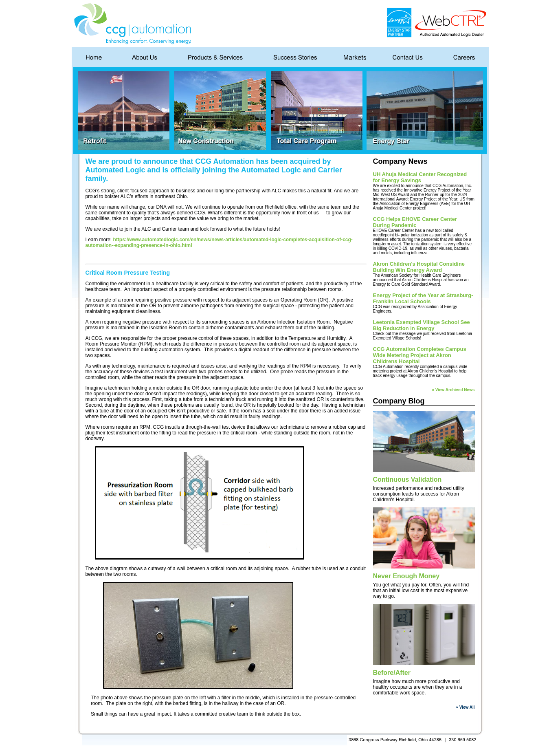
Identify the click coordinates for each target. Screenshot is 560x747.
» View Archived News (453, 390)
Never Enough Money (406, 576)
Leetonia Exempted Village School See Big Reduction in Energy (422, 325)
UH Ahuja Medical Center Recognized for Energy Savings (420, 177)
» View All (465, 707)
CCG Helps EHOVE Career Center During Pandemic (415, 222)
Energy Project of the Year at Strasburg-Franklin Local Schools (423, 298)
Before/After (392, 673)
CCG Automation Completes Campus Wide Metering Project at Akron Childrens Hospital (420, 355)
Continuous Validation (407, 479)
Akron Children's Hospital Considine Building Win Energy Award (419, 267)
